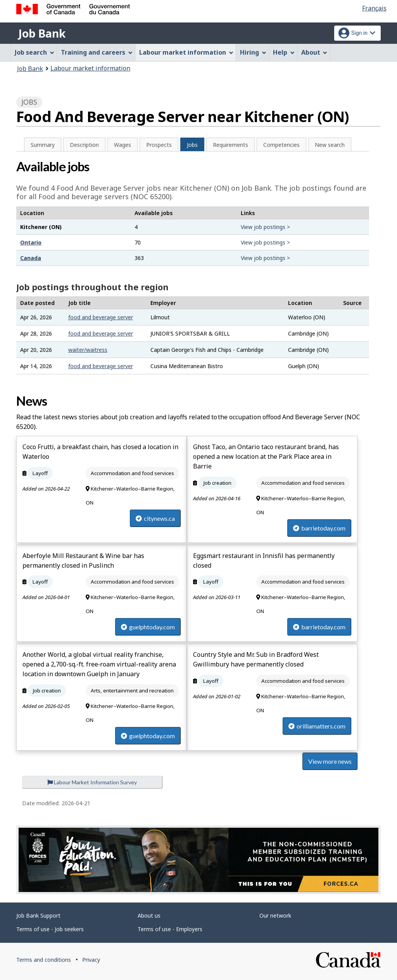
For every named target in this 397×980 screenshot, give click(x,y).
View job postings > (265, 227)
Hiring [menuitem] (253, 52)
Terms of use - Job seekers (50, 929)
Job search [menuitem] (35, 52)
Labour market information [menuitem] (186, 52)
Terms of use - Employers (170, 929)
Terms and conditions (44, 960)
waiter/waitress (88, 350)
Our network (275, 915)
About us (149, 915)
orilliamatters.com (317, 726)
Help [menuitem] (284, 52)
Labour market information (90, 68)
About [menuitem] (314, 52)
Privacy (91, 960)
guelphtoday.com (148, 627)
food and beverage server (101, 317)
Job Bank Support (38, 915)
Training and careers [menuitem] (97, 52)
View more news (330, 761)
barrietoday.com (319, 528)
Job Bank (42, 33)
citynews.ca (155, 518)
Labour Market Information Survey (92, 782)
